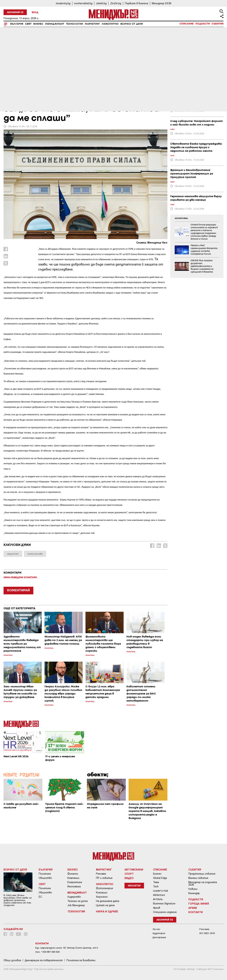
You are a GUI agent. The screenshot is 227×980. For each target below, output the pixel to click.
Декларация (159, 937)
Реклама (101, 874)
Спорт (129, 874)
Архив (157, 908)
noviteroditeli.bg (83, 3)
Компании (73, 878)
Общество (45, 878)
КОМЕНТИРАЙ (18, 590)
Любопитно (110, 24)
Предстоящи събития (202, 874)
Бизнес (38, 24)
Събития (218, 24)
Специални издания (165, 912)
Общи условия (12, 960)
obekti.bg (101, 3)
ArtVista (158, 899)
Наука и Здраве (107, 911)
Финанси (73, 874)
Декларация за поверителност (44, 960)
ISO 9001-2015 (207, 933)
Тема (156, 882)
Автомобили (134, 869)
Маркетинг (92, 24)
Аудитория (159, 933)
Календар (194, 893)
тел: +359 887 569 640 (47, 952)
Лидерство (74, 897)
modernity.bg (63, 3)
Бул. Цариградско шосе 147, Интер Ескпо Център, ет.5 (67, 948)
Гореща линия (199, 904)
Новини (193, 889)
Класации (102, 893)
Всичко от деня (132, 24)
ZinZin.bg (116, 3)
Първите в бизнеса (136, 3)
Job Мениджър (76, 905)
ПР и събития (104, 878)
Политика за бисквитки (81, 960)
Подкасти (203, 24)
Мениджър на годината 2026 (203, 883)
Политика (45, 874)
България (17, 24)
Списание (187, 24)
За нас (156, 929)
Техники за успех (78, 901)
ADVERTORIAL (181, 218)
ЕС (40, 897)
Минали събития (198, 878)
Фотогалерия (104, 888)
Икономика (74, 886)
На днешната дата (108, 901)
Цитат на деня (105, 905)
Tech (156, 886)
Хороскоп (102, 897)
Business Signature (164, 904)
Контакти (196, 912)
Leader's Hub (161, 891)
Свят (28, 24)
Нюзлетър (134, 886)
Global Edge (160, 878)
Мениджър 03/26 (162, 3)
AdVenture (159, 895)
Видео (129, 878)
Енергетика (75, 882)
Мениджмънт (55, 24)
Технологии (74, 24)
